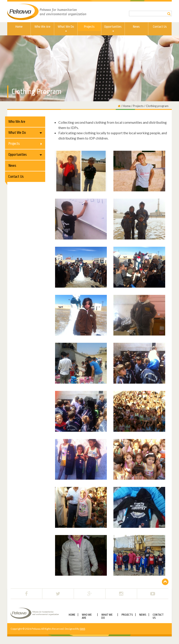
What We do (66, 28)
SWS (82, 629)
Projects (89, 27)
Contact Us (160, 27)
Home (19, 27)
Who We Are (42, 27)
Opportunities (113, 28)
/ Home (125, 106)
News (136, 27)
